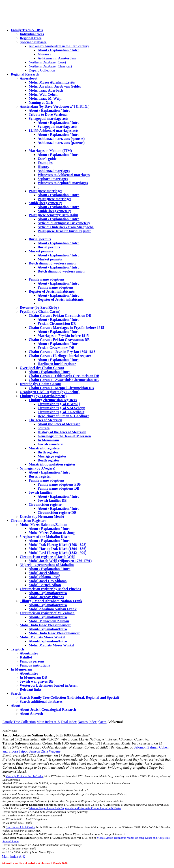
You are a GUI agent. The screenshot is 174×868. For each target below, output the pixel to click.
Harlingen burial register (57, 364)
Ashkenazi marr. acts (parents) (61, 143)
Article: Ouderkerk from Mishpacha (66, 227)
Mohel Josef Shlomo (44, 573)
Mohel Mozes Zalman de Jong (52, 533)
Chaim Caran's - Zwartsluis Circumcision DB (64, 380)
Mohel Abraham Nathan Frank (53, 609)
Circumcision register (45, 504)
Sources (44, 428)
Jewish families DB (52, 500)
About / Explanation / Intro (58, 50)
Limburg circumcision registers (53, 400)
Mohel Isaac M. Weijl (45, 98)
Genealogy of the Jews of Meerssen (64, 436)
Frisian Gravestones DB (56, 348)
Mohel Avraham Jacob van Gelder (55, 86)
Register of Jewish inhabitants (52, 291)
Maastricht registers (44, 448)
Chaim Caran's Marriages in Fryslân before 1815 (66, 328)
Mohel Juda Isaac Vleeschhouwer (54, 633)
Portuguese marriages (45, 191)
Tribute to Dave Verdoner (48, 114)
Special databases (33, 42)
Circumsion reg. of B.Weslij (59, 404)
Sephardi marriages (53, 179)
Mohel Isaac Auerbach (46, 90)
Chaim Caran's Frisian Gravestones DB (59, 340)
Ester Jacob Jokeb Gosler (20, 827)
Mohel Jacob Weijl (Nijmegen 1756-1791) (60, 561)
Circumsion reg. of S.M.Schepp (61, 408)
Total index (69, 722)
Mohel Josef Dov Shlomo (48, 581)
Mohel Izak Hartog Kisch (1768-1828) (58, 545)
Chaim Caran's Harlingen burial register (60, 356)
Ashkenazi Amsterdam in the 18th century (59, 46)
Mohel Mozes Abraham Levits (52, 82)
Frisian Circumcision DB (57, 324)
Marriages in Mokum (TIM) (50, 151)
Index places (97, 722)
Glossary (44, 54)
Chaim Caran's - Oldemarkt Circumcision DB (64, 376)
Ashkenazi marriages (54, 171)
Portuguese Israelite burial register (64, 231)
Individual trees (32, 34)
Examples (45, 163)
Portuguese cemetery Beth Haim (53, 215)
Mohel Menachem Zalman (49, 621)
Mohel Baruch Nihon (45, 585)
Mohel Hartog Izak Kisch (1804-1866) (58, 549)
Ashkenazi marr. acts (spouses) (61, 139)
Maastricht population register (52, 464)
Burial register (40, 476)
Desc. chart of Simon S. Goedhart (63, 416)
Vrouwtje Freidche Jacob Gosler (24, 776)
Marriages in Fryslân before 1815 (63, 336)
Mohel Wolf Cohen (43, 94)
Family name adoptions (47, 279)
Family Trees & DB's (27, 30)
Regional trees (31, 38)
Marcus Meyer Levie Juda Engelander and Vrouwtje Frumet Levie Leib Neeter (75, 808)
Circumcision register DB (57, 513)
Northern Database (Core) (47, 62)
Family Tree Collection (19, 722)
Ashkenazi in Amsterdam (57, 58)
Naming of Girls (41, 102)
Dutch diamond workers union (52, 263)
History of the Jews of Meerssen (62, 432)
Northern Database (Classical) (50, 66)
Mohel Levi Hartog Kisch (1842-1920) (58, 553)
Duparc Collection (42, 70)
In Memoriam (48, 440)
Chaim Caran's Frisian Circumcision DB (60, 316)
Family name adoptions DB (58, 488)
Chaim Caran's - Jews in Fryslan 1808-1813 (62, 352)
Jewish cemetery (50, 444)
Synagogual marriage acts (48, 118)
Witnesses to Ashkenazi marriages (64, 175)
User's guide (47, 159)
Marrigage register (52, 456)
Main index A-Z (48, 722)
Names (83, 722)
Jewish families (40, 492)
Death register (48, 460)
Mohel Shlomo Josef (44, 577)
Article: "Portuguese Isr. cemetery (64, 223)
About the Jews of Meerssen (59, 424)
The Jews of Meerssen (45, 420)
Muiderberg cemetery (45, 203)
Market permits (41, 251)
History (43, 167)
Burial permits (40, 239)
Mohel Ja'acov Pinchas (46, 597)
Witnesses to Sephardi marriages (63, 183)
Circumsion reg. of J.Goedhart (61, 412)
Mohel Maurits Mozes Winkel (51, 645)
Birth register (48, 452)
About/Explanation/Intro (48, 593)
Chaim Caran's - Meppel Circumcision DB (61, 388)
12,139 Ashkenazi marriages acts (54, 131)
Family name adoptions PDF (59, 484)
